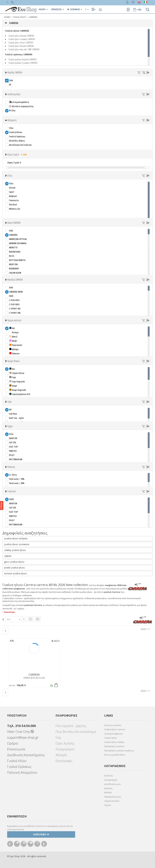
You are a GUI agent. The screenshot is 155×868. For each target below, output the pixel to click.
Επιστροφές (64, 761)
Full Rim (13, 414)
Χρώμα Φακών (14, 361)
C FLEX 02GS (14, 304)
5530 (11, 296)
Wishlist (108, 792)
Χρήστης (108, 788)
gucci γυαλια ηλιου (14, 562)
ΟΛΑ (11, 80)
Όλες (13, 475)
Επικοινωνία (16, 749)
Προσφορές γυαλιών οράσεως (119, 750)
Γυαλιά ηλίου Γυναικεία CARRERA (22, 39)
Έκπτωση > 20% (17, 483)
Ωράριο (13, 743)
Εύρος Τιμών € (14, 162)
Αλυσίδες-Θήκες (17, 141)
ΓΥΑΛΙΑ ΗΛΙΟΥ (19, 17)
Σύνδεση (108, 776)
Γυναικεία (14, 200)
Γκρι (13, 377)
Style (10, 402)
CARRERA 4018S (16, 292)
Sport (12, 192)
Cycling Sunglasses (114, 734)
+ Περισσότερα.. (9, 612)
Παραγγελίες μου (113, 797)
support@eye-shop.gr (23, 737)
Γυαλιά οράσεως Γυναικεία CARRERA (23, 63)
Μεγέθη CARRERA (15, 72)
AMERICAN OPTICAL (18, 239)
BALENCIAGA (15, 252)
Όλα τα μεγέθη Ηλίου (115, 755)
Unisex (12, 188)
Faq (58, 737)
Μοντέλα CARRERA (15, 280)
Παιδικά (13, 204)
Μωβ (13, 341)
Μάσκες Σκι (15, 209)
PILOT (12, 455)
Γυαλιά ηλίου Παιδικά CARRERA (21, 46)
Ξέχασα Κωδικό (112, 801)
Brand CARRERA (14, 223)
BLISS (12, 256)
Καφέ (13, 386)
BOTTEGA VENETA (17, 260)
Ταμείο (108, 805)
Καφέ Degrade (18, 390)
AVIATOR (13, 438)
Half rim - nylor (16, 418)
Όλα (12, 110)
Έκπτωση (11, 467)
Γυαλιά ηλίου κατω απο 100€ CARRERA (24, 49)
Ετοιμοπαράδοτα (19, 102)
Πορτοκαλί (16, 345)
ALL (12, 328)
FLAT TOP (13, 447)
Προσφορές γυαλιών (114, 746)
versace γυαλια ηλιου (16, 573)
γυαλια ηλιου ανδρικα (16, 538)
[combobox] (13, 619)
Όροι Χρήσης (65, 743)
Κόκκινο (14, 353)
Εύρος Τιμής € (18, 154)
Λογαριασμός (111, 780)
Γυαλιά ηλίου (111, 738)
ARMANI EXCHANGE (18, 243)
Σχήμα (10, 426)
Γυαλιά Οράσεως (17, 136)
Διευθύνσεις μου (112, 784)
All (10, 410)
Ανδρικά (13, 196)
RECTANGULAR (16, 459)
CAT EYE (13, 442)
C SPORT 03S (15, 309)
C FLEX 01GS (14, 300)
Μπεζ (13, 337)
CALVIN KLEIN (15, 273)
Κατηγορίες (12, 120)
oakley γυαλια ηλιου (15, 550)
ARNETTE (13, 247)
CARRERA (33, 17)
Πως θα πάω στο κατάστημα (76, 732)
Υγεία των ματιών (113, 725)
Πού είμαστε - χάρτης (71, 726)
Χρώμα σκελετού (14, 320)
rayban (8, 556)
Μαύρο (14, 349)
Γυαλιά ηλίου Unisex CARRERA (21, 42)
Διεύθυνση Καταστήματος (26, 755)
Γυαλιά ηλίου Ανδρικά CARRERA (21, 36)
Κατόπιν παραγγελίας (21, 106)
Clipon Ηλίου (17, 373)
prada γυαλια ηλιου (15, 568)
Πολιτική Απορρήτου (22, 772)
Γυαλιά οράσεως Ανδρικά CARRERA (22, 59)
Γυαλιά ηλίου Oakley (114, 742)
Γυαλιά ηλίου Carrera (115, 729)
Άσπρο (14, 332)
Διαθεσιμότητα (14, 94)
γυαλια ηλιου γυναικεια (17, 544)
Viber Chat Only (20, 732)
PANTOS (17, 451)
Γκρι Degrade (17, 381)
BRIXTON (13, 264)
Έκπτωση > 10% (17, 479)
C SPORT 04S (15, 313)
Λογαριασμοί (65, 749)
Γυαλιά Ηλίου (16, 132)
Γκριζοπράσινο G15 (20, 394)
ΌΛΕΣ (11, 499)
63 (10, 85)
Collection (12, 491)
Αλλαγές (61, 755)
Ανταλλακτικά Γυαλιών (20, 145)
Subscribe (41, 834)
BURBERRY (14, 269)
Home (7, 17)
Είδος (10, 176)
